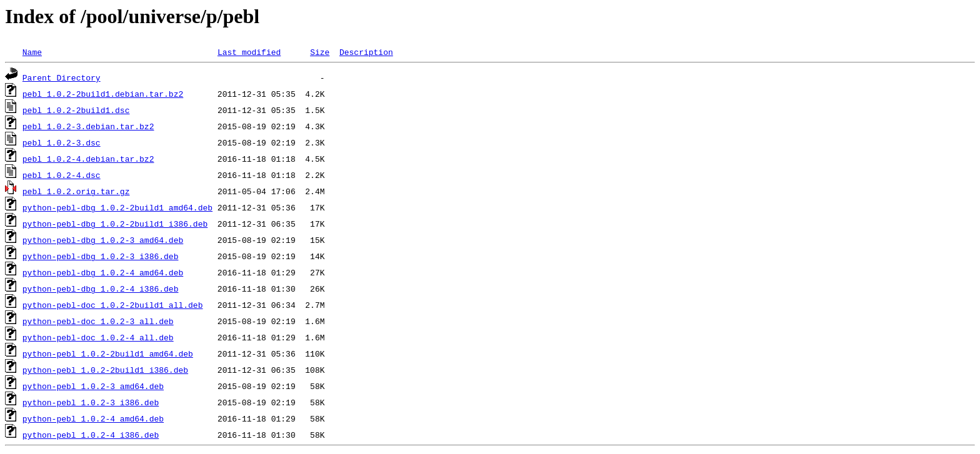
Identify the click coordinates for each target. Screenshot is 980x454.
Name (32, 52)
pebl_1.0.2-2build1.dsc (76, 110)
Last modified (249, 52)
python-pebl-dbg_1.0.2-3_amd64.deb (103, 240)
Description (366, 52)
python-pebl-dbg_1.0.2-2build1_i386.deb (115, 224)
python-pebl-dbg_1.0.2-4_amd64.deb (103, 272)
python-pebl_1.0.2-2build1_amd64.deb (108, 353)
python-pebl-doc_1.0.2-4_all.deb (98, 337)
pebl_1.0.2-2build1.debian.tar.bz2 (103, 94)
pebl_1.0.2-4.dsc (62, 175)
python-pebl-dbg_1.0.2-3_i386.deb (101, 256)
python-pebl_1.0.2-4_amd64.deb (93, 418)
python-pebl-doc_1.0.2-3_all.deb (98, 321)
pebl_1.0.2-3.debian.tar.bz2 (88, 126)
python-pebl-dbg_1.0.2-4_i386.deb (101, 289)
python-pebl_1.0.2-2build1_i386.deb (105, 370)
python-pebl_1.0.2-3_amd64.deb (93, 386)
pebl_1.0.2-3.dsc (62, 142)
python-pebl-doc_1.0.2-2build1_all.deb (113, 305)
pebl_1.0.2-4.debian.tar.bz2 (88, 159)
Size (320, 52)
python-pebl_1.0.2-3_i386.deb (91, 402)
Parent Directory (62, 77)
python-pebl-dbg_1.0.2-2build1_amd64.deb (117, 207)
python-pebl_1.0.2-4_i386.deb (91, 435)
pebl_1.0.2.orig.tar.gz (76, 191)
